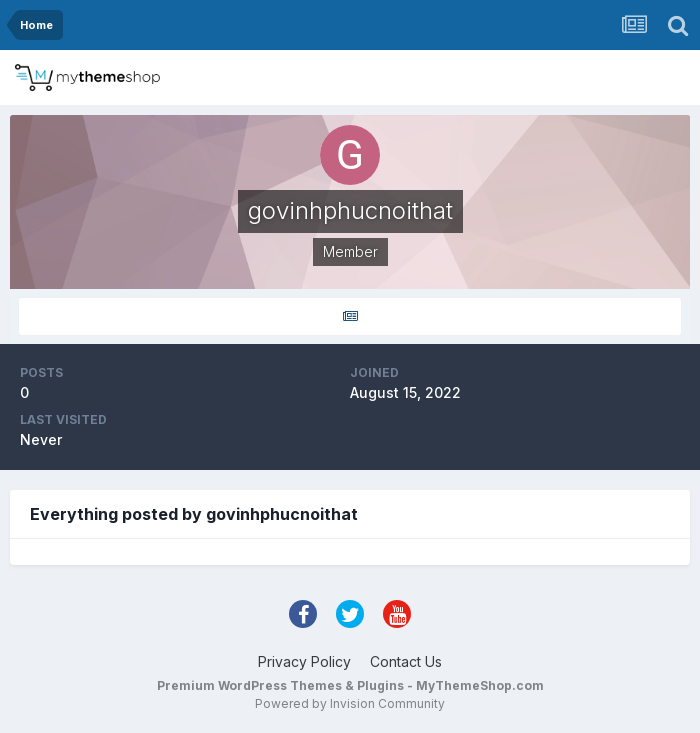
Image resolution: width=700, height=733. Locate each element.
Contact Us (406, 661)
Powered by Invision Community (350, 703)
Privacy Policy (304, 661)
